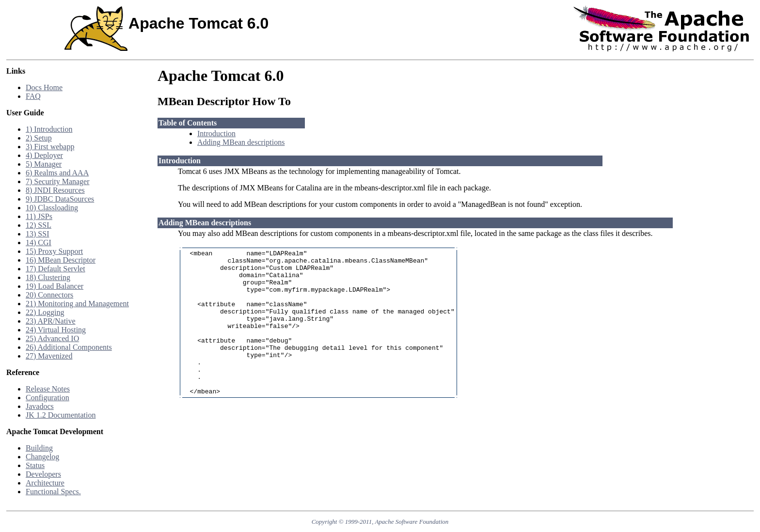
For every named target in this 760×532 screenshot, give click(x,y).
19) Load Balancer (55, 286)
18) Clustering (48, 277)
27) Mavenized (49, 356)
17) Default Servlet (55, 269)
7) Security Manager (58, 181)
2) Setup (39, 138)
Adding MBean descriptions (241, 142)
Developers (43, 474)
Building (39, 448)
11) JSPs (39, 216)
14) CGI (39, 243)
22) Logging (45, 312)
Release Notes (48, 389)
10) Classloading (52, 208)
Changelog (42, 457)
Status (35, 465)
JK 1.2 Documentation (61, 415)
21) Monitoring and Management (77, 304)
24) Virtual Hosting (56, 330)
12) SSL (39, 225)
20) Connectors (49, 295)
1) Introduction (49, 129)
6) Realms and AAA (57, 173)
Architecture (45, 483)
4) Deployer (44, 155)
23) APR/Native (51, 321)
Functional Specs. (53, 492)
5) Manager (44, 164)
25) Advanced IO (52, 338)
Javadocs (40, 406)
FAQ (33, 96)
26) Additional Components (69, 347)
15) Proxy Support (54, 251)
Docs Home (44, 87)
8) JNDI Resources (55, 190)
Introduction (216, 133)
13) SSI (37, 234)
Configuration (47, 398)
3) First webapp (50, 147)
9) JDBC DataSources (60, 199)
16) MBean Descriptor (61, 260)
